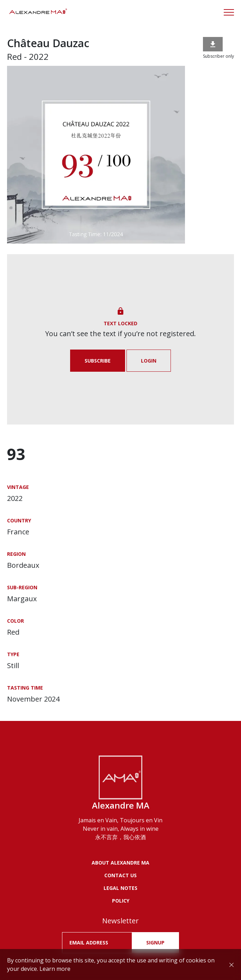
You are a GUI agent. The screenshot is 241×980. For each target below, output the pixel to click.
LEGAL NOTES (121, 888)
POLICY (121, 901)
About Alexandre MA (121, 863)
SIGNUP (155, 943)
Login (149, 361)
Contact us (121, 875)
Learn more (55, 969)
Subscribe (98, 361)
